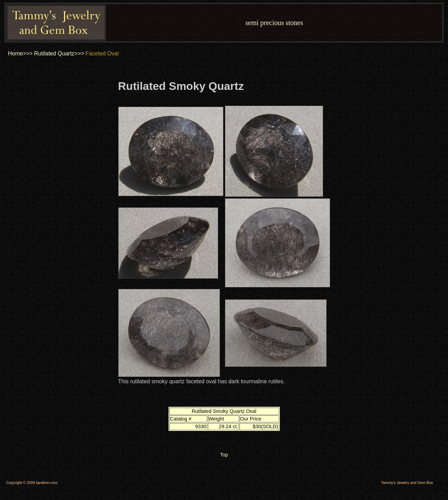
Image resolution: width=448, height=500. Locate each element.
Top (224, 455)
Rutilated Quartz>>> (59, 53)
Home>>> (20, 53)
